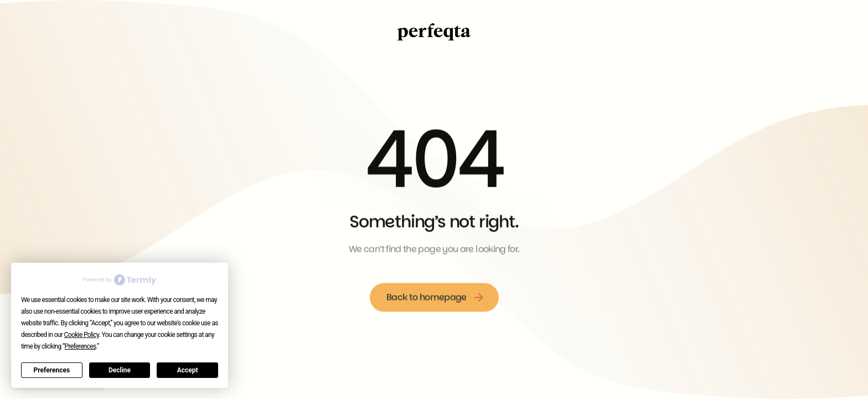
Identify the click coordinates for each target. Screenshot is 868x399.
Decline (120, 370)
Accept (188, 370)
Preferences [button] (81, 346)
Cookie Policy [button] (82, 335)
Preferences (52, 370)
